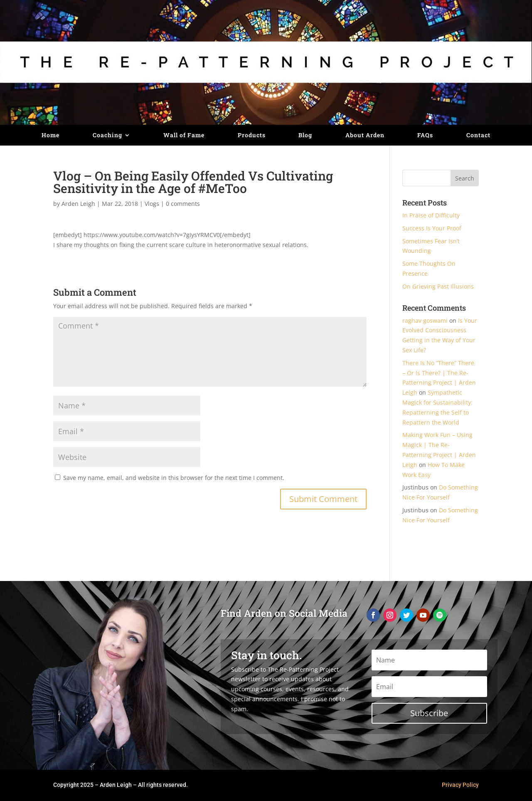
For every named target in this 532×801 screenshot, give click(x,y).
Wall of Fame (184, 136)
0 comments (183, 204)
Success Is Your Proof (432, 228)
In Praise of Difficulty (431, 215)
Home (50, 136)
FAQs (425, 136)
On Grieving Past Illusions (438, 286)
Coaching (107, 136)
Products (252, 136)
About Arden (365, 136)
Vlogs (152, 204)
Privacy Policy (460, 785)
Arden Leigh (78, 204)
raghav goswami (425, 320)
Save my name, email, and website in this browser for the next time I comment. (174, 478)
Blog (305, 136)
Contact (478, 136)
